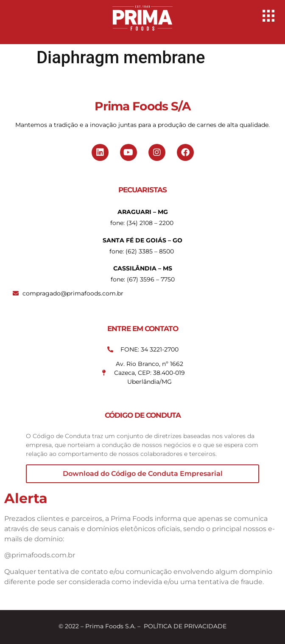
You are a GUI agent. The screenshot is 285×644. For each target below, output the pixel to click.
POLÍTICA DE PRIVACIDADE (185, 626)
